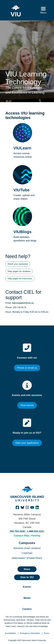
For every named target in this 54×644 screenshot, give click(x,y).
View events (27, 405)
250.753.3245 (17, 531)
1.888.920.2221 (36, 531)
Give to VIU (27, 577)
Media (27, 598)
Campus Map (21, 536)
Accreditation (11, 633)
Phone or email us (27, 368)
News (27, 569)
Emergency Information (30, 633)
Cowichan (27, 553)
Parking (36, 536)
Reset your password (18, 264)
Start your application (27, 443)
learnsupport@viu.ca (23, 303)
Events (27, 587)
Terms (46, 633)
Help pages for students (19, 271)
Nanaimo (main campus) (27, 548)
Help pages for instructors (20, 279)
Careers (27, 609)
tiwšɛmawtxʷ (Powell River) (27, 558)
